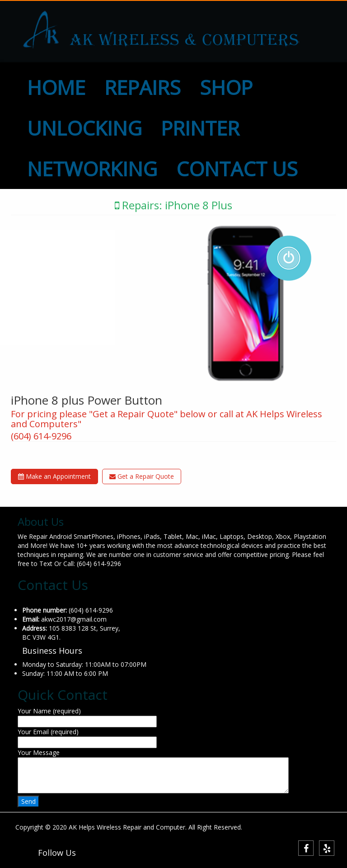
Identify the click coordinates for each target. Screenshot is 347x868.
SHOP (226, 87)
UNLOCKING (84, 128)
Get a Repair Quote (142, 476)
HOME (56, 87)
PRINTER (200, 128)
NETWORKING (92, 169)
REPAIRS (143, 87)
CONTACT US (237, 169)
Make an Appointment (54, 476)
